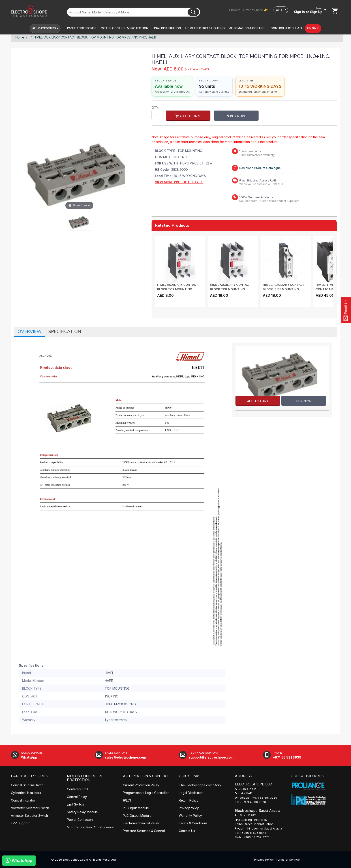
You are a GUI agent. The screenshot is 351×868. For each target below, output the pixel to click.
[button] (82, 28)
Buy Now (236, 116)
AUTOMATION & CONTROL (146, 776)
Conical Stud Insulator (27, 785)
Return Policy (189, 800)
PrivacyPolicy (189, 808)
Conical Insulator (23, 800)
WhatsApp (19, 860)
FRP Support (20, 823)
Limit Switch (75, 804)
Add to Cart (188, 116)
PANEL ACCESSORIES (30, 776)
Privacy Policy (264, 859)
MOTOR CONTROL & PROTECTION (84, 778)
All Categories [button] (44, 28)
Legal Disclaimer (191, 793)
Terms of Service (288, 859)
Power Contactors (80, 820)
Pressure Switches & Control (144, 831)
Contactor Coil (77, 789)
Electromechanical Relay (141, 823)
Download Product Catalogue (260, 168)
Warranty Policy (190, 816)
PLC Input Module (136, 808)
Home (20, 37)
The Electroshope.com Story (200, 785)
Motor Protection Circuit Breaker (91, 827)
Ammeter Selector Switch (29, 816)
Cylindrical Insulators (26, 793)
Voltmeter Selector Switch (30, 808)
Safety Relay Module (82, 812)
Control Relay (77, 797)
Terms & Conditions (193, 823)
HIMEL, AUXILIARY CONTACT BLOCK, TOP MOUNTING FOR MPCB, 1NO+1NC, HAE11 (95, 37)
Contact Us (187, 831)
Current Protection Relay (141, 785)
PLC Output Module (137, 816)
